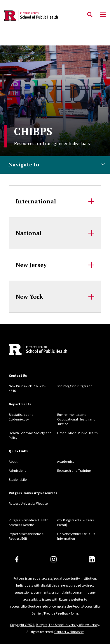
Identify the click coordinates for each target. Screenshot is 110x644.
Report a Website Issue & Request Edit (26, 536)
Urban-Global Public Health (77, 433)
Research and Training (74, 470)
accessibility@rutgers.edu (29, 606)
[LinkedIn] (92, 559)
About (13, 461)
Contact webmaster (69, 632)
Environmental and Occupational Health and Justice (76, 419)
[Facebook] (17, 559)
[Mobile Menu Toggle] (103, 15)
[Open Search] (90, 15)
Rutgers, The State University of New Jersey (68, 625)
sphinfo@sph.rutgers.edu (76, 386)
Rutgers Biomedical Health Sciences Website (29, 522)
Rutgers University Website (28, 503)
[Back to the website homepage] (31, 16)
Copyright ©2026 (22, 625)
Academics (66, 461)
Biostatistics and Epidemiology (21, 417)
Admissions (17, 470)
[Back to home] (48, 350)
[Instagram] (54, 559)
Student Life (18, 480)
